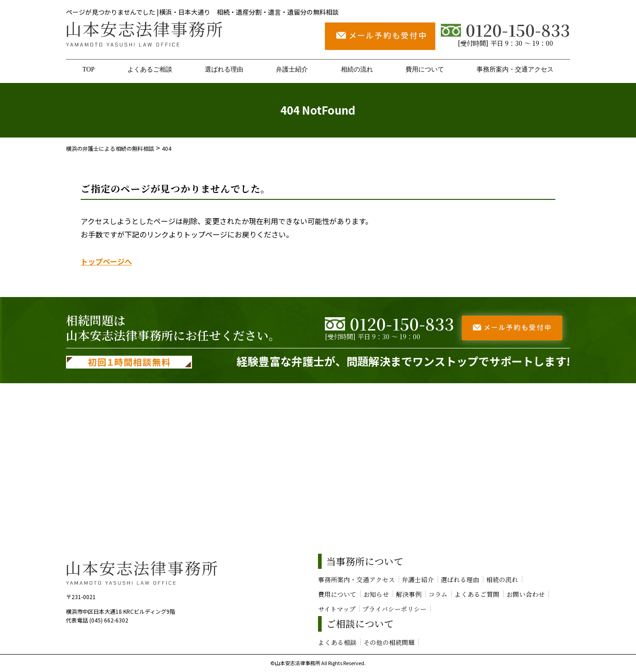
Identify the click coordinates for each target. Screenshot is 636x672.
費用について (425, 69)
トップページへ (106, 261)
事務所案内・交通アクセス (515, 69)
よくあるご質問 (477, 594)
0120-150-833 (505, 30)
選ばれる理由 (224, 69)
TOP (89, 69)
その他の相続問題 (389, 642)
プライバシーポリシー (395, 609)
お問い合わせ (526, 594)
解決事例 (409, 594)
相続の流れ (357, 69)
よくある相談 (337, 642)
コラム (438, 594)
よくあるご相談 (150, 69)
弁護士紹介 (292, 69)
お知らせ (376, 594)
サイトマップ (337, 609)
